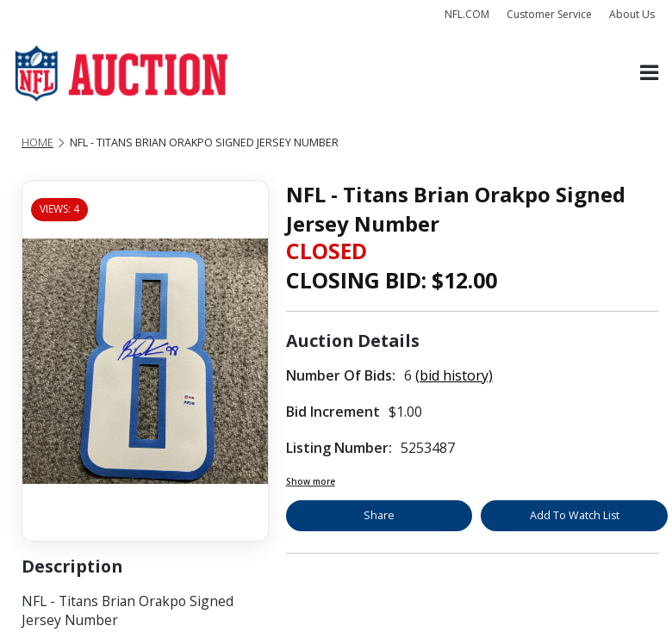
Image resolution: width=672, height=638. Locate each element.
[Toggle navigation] (649, 74)
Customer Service (549, 14)
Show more (311, 481)
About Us (632, 14)
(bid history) (454, 375)
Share (379, 515)
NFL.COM (467, 14)
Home (37, 142)
